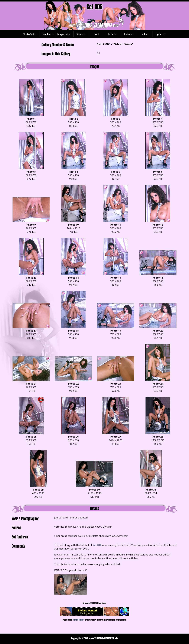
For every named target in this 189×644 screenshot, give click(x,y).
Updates (160, 34)
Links (144, 34)
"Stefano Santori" (78, 620)
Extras (128, 34)
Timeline (46, 34)
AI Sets (112, 34)
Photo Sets (29, 34)
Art (97, 34)
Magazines (63, 34)
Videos (80, 34)
